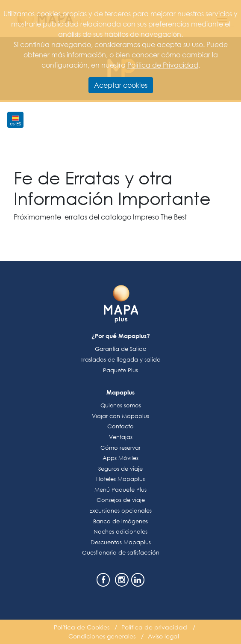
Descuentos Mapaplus (121, 542)
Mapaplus (120, 392)
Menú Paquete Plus (120, 490)
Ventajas (121, 437)
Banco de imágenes (120, 521)
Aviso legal (163, 636)
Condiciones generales (102, 636)
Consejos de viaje (121, 500)
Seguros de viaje (120, 469)
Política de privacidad (154, 627)
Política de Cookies (82, 627)
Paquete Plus (120, 370)
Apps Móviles (120, 458)
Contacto (120, 426)
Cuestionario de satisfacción (121, 553)
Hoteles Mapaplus (120, 479)
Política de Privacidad (163, 65)
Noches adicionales (120, 532)
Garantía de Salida (121, 349)
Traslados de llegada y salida (121, 360)
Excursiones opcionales (120, 511)
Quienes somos (121, 405)
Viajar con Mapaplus (120, 416)
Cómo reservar (120, 448)
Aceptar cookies (121, 85)
